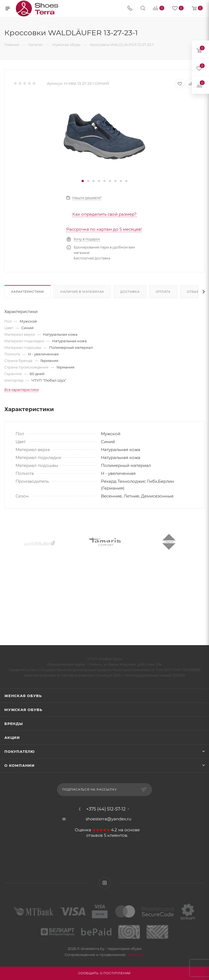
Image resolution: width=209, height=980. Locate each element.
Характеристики (28, 292)
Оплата (163, 292)
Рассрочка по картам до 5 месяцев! (104, 229)
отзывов (95, 835)
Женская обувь (23, 696)
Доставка (130, 292)
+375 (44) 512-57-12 (106, 809)
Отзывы (195, 292)
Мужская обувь (23, 710)
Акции (12, 738)
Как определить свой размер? (104, 214)
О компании (20, 765)
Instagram (105, 883)
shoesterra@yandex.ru (108, 819)
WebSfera (135, 955)
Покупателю (20, 751)
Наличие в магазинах (82, 292)
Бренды (14, 724)
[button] (83, 181)
